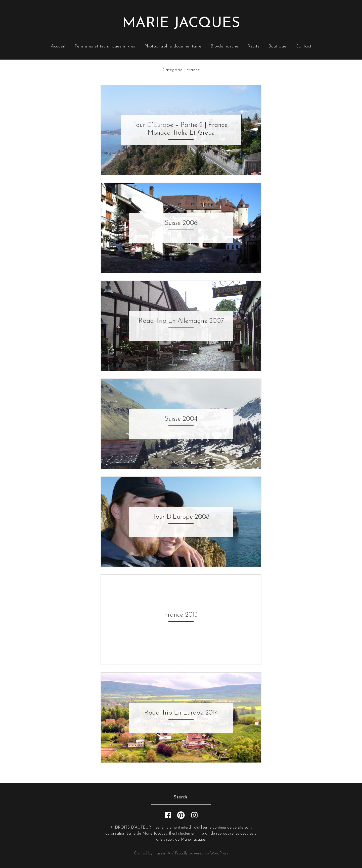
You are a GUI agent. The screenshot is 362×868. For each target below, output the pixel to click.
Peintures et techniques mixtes (105, 46)
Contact (304, 46)
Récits (253, 46)
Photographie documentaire (173, 46)
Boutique (277, 46)
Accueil (58, 46)
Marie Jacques (181, 23)
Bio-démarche (224, 46)
